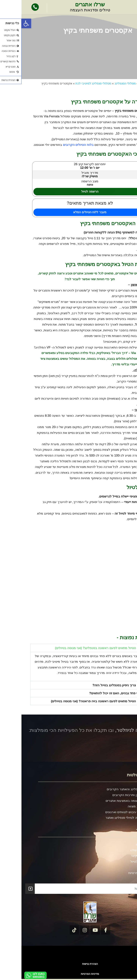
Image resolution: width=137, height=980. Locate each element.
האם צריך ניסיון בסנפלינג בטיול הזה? (96, 685)
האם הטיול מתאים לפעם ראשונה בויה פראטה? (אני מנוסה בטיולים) (75, 701)
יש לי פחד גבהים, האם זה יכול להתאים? (95, 693)
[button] (5, 23)
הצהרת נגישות (69, 964)
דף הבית (123, 83)
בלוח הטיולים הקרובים (57, 145)
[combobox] (73, 889)
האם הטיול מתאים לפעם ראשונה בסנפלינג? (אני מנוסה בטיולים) (77, 648)
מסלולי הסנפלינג (104, 83)
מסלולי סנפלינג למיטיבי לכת (72, 83)
